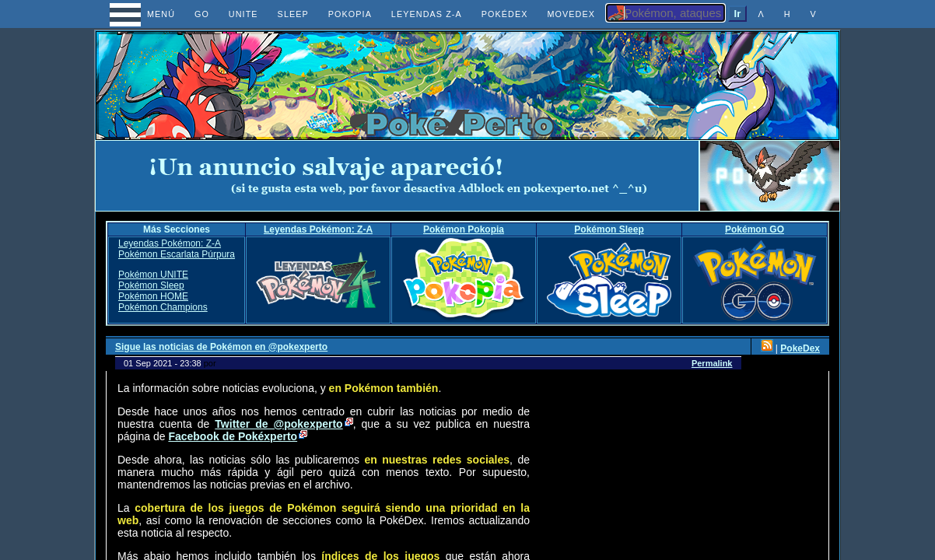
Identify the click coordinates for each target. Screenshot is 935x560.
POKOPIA (350, 14)
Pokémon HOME (153, 296)
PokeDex (800, 348)
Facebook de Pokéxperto (233, 436)
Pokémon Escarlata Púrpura (177, 254)
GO (202, 14)
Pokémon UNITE (153, 275)
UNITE (243, 14)
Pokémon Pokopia (464, 229)
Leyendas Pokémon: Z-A (318, 229)
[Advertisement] (397, 176)
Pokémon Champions (163, 307)
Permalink (712, 363)
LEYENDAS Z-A (427, 14)
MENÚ (147, 14)
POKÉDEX (505, 14)
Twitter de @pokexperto (278, 424)
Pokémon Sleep (609, 229)
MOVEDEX (571, 14)
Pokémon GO (755, 229)
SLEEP (293, 14)
